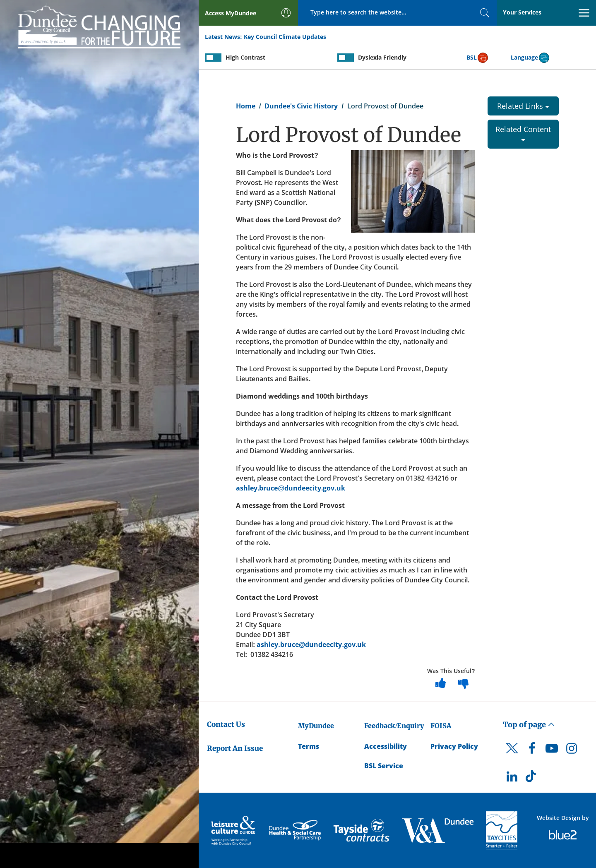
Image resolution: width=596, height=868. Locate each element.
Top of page (529, 725)
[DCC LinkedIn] (512, 779)
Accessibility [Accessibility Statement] (386, 746)
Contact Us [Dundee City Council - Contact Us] (226, 724)
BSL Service (384, 766)
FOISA (441, 726)
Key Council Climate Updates (285, 37)
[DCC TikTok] (532, 779)
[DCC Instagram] (572, 750)
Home (246, 106)
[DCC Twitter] (512, 755)
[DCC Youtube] (552, 750)
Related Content (523, 133)
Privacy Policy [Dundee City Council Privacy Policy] (454, 746)
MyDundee (316, 726)
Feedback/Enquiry (394, 726)
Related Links (523, 106)
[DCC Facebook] (532, 750)
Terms (309, 746)
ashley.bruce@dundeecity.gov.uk (291, 488)
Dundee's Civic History (301, 106)
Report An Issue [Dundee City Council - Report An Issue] (235, 748)
